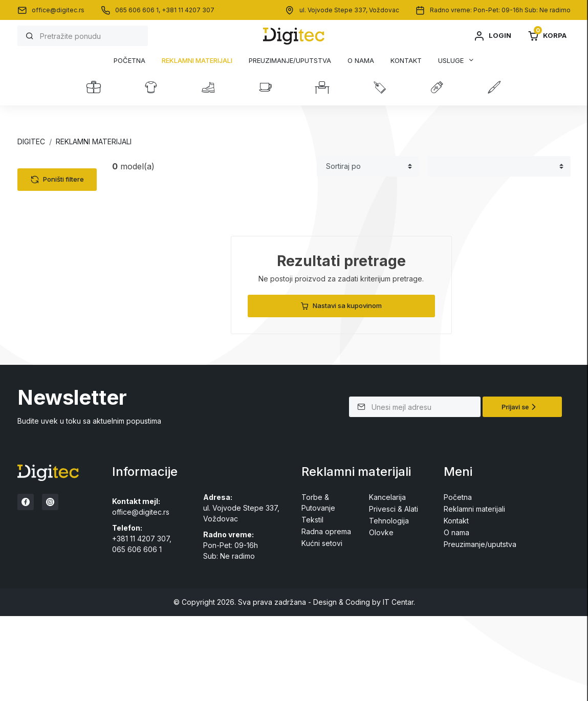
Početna (129, 61)
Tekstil (38, 187)
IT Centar (398, 687)
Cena (43, 373)
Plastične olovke (62, 311)
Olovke (39, 298)
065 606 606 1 (137, 634)
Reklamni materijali (197, 61)
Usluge (451, 60)
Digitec (31, 141)
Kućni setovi (47, 266)
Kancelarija (45, 250)
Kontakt (406, 61)
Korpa (547, 36)
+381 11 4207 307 (188, 10)
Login (492, 36)
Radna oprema (51, 235)
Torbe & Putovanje (58, 219)
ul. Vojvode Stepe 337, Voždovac (349, 10)
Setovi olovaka (60, 336)
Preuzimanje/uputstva (290, 61)
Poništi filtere (57, 408)
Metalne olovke (61, 324)
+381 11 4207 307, (142, 623)
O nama (361, 61)
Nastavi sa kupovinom (341, 306)
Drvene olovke (60, 349)
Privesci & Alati (51, 282)
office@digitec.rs (58, 10)
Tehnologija (47, 203)
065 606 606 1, (138, 10)
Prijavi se (520, 492)
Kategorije (55, 167)
